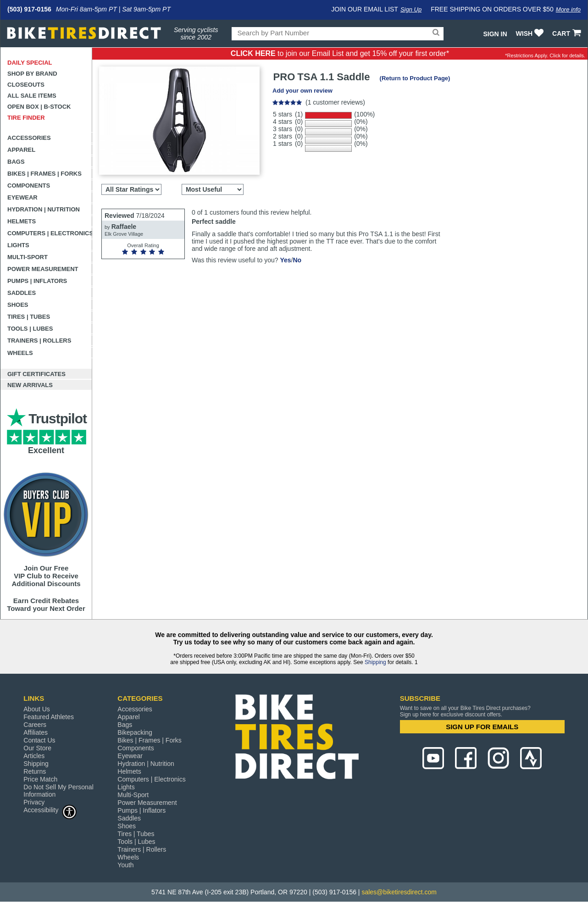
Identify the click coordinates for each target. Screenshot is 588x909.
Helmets (22, 221)
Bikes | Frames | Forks (44, 174)
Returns (35, 771)
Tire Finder (26, 118)
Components (29, 186)
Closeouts (26, 85)
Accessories (29, 138)
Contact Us (39, 740)
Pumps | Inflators (37, 281)
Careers (35, 725)
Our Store (37, 748)
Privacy (34, 802)
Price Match (40, 779)
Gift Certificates (36, 374)
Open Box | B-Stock (39, 107)
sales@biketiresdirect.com (399, 892)
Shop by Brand (32, 74)
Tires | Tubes (29, 317)
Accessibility (50, 810)
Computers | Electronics (50, 233)
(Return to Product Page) (415, 78)
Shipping (375, 662)
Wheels (20, 353)
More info (568, 9)
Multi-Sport (28, 257)
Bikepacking (135, 732)
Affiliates (36, 732)
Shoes (18, 305)
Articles (34, 756)
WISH (531, 33)
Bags (16, 162)
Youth (125, 865)
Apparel (21, 150)
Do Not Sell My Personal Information (58, 791)
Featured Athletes (49, 717)
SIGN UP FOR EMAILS (482, 727)
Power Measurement (43, 269)
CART (568, 33)
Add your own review (302, 91)
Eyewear (22, 197)
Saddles (22, 293)
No (297, 260)
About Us (37, 709)
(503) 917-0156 (29, 9)
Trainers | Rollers (39, 341)
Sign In (495, 34)
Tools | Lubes (30, 329)
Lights (18, 245)
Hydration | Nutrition (44, 209)
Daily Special (30, 63)
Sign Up (411, 9)
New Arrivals (30, 385)
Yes (285, 260)
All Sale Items (32, 96)
